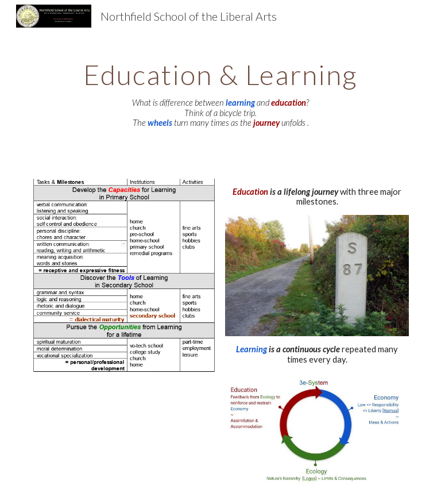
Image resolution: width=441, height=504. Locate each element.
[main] (220, 91)
